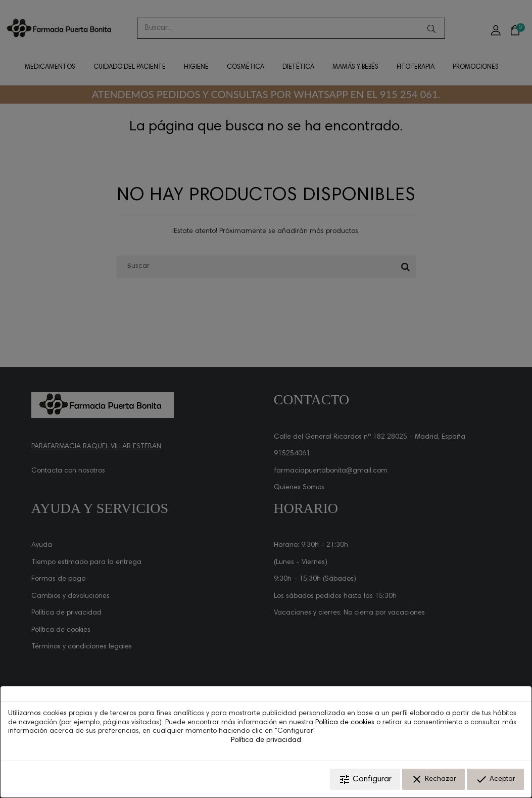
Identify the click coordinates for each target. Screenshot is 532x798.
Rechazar (433, 779)
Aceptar (495, 779)
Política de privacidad (266, 740)
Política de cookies (345, 723)
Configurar (365, 779)
